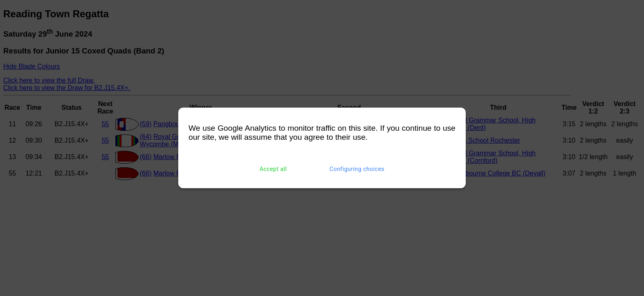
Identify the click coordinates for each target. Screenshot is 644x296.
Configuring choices (357, 169)
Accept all (273, 169)
